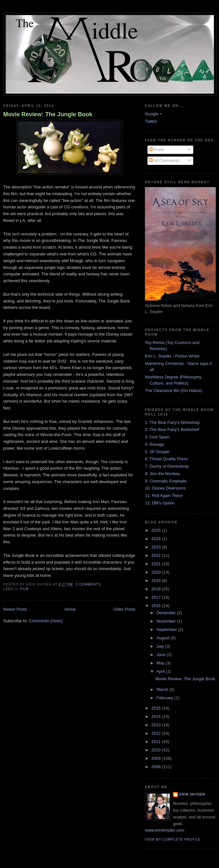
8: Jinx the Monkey (162, 474)
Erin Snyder (192, 794)
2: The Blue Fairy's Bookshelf (172, 429)
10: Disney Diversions (165, 488)
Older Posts (124, 609)
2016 (157, 606)
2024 (157, 539)
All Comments (164, 161)
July (161, 646)
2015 (157, 708)
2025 (157, 530)
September (167, 630)
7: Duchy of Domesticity (167, 466)
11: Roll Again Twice (164, 496)
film (24, 589)
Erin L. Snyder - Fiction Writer (172, 356)
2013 (157, 725)
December (167, 613)
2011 (157, 742)
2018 (157, 589)
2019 (157, 581)
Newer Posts (15, 609)
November (167, 621)
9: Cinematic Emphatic (166, 481)
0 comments (89, 584)
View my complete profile (173, 839)
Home (70, 609)
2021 (157, 564)
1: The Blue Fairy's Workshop (172, 422)
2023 (157, 547)
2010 (157, 750)
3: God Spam (157, 437)
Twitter (151, 121)
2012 (157, 733)
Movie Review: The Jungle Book (48, 114)
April (161, 671)
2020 (157, 572)
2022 (157, 555)
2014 (157, 716)
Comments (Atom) (46, 621)
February (166, 698)
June (162, 655)
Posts (157, 150)
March (163, 689)
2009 (157, 758)
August (164, 638)
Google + (153, 114)
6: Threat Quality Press (166, 459)
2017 (157, 597)
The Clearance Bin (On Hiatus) (174, 391)
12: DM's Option (160, 503)
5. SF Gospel (157, 452)
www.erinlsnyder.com (165, 830)
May (161, 663)
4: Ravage (154, 444)
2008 (157, 767)
